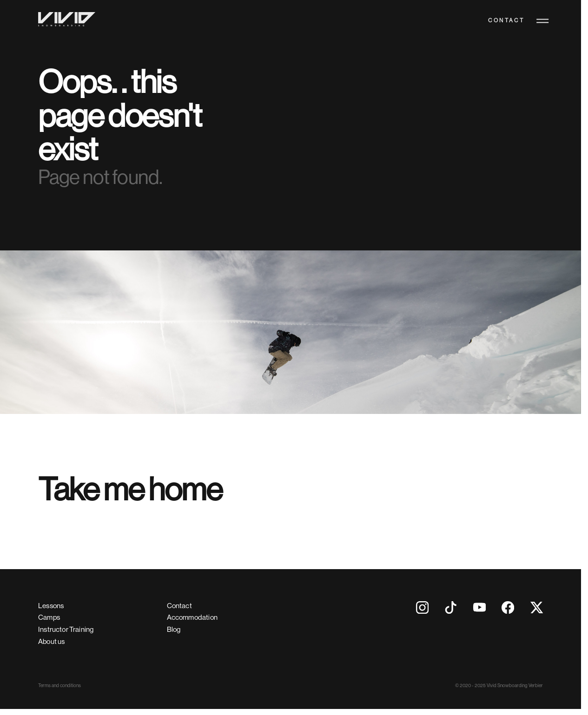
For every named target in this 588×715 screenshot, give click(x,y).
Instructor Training (66, 629)
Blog (174, 629)
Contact (506, 21)
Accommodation (192, 617)
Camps (49, 617)
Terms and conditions (59, 685)
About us (51, 641)
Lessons (51, 606)
